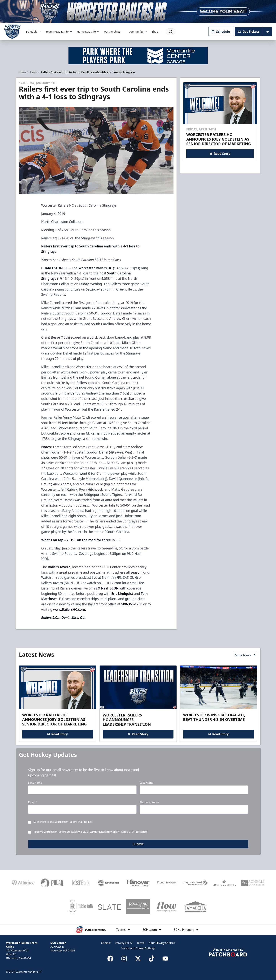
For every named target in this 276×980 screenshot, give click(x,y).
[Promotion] (138, 11)
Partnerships (114, 32)
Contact (106, 943)
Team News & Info (59, 32)
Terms (141, 943)
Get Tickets (249, 32)
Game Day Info (88, 32)
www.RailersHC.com (69, 609)
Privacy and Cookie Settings (138, 948)
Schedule (34, 32)
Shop (157, 32)
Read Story (220, 154)
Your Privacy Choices (162, 943)
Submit (138, 844)
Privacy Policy (124, 943)
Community (138, 32)
